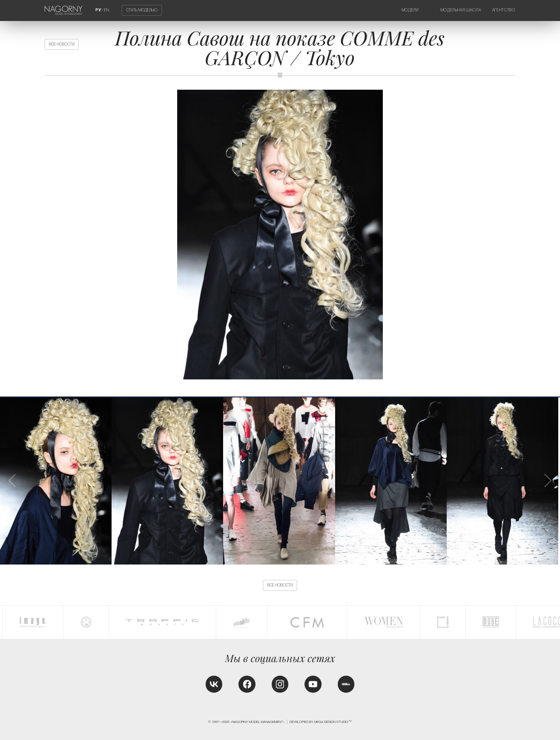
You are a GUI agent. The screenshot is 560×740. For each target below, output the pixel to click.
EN (107, 10)
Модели (410, 10)
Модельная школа (461, 10)
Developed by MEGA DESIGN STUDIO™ (321, 722)
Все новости (62, 44)
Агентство (504, 10)
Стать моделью (142, 11)
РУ (98, 10)
